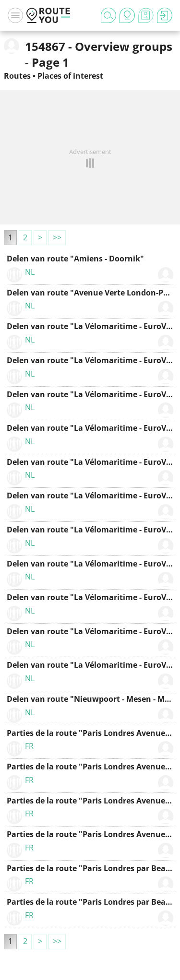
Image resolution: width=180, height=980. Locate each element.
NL (30, 272)
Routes (17, 76)
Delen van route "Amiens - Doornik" (75, 259)
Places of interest (70, 76)
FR (29, 746)
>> (57, 237)
